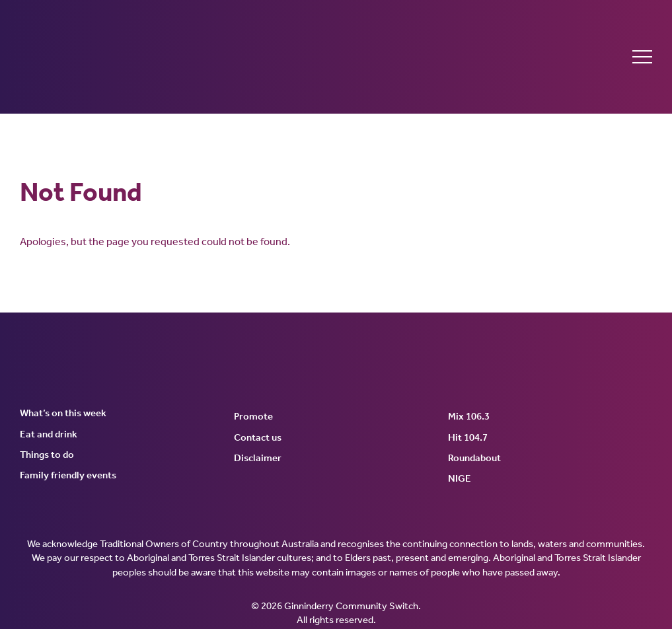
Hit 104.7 (468, 437)
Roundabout (474, 458)
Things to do (47, 455)
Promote (253, 416)
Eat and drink (49, 434)
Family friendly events (68, 475)
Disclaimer (258, 458)
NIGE (460, 478)
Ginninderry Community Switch (149, 57)
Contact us (258, 437)
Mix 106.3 (469, 416)
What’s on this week (63, 413)
